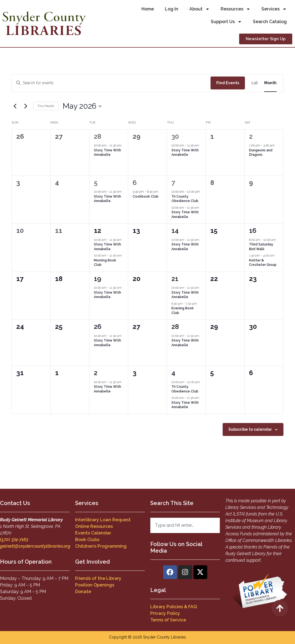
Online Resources (94, 526)
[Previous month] (15, 106)
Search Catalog (270, 22)
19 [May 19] (98, 279)
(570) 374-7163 (14, 540)
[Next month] (26, 106)
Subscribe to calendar (250, 429)
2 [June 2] (96, 373)
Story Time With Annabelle (107, 153)
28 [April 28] (98, 136)
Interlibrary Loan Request (103, 520)
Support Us (226, 22)
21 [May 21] (175, 279)
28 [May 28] (175, 327)
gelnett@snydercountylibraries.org (35, 546)
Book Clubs (87, 540)
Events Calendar (93, 533)
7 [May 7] (173, 183)
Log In (172, 9)
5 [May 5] (96, 183)
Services (274, 9)
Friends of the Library (98, 578)
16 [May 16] (253, 230)
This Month (46, 106)
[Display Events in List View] (255, 83)
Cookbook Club (146, 197)
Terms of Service (168, 620)
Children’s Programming (101, 546)
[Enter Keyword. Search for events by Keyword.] (111, 83)
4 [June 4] (173, 373)
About (200, 9)
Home (148, 9)
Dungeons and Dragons (261, 153)
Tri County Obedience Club (185, 199)
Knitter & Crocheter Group (263, 263)
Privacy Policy (165, 613)
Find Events (228, 83)
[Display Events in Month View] (270, 83)
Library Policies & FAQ (174, 607)
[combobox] (185, 525)
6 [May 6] (135, 183)
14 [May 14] (175, 230)
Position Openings (95, 585)
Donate (83, 592)
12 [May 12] (98, 230)
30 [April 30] (175, 136)
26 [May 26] (98, 327)
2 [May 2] (251, 136)
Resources (236, 9)
